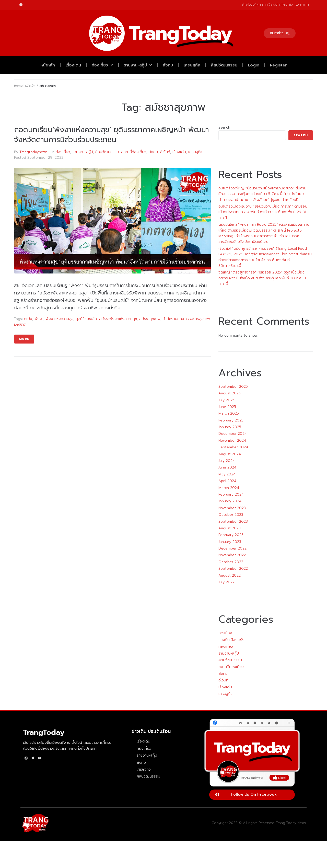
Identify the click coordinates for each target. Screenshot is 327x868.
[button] (280, 33)
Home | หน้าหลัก (25, 86)
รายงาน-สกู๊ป (138, 65)
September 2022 (233, 569)
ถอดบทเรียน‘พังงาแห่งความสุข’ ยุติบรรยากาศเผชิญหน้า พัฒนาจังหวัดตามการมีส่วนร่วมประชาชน (112, 135)
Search (224, 127)
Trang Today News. (291, 823)
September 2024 (233, 447)
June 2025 (227, 407)
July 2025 (226, 400)
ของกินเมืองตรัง (231, 640)
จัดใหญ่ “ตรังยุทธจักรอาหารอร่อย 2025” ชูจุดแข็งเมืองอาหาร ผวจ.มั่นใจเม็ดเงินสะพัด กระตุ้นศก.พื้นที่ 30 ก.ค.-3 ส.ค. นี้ (262, 278)
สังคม (168, 65)
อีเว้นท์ (165, 152)
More (24, 339)
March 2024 (229, 488)
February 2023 (231, 535)
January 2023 (230, 542)
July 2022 (226, 582)
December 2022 (232, 548)
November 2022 (232, 555)
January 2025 (230, 427)
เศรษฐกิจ (192, 65)
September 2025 (233, 387)
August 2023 (230, 528)
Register (278, 65)
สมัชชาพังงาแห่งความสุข (118, 319)
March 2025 (229, 413)
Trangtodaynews (33, 152)
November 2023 (232, 508)
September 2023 (233, 522)
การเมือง (225, 633)
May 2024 (227, 474)
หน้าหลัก (48, 65)
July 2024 (227, 461)
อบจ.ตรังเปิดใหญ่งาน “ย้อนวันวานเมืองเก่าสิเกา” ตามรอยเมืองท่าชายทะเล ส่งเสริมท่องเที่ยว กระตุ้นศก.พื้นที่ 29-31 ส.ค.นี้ (263, 212)
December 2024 (233, 434)
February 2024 (231, 494)
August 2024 (230, 454)
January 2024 (230, 501)
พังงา (39, 319)
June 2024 (227, 467)
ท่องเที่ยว (102, 65)
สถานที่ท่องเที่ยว (134, 152)
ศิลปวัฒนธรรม (224, 65)
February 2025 (231, 420)
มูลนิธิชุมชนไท (86, 319)
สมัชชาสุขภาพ (150, 319)
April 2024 (227, 481)
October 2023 (231, 515)
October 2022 (231, 562)
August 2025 (230, 393)
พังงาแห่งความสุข (60, 319)
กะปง (28, 319)
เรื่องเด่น (73, 65)
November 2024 (232, 441)
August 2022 (230, 575)
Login (254, 65)
